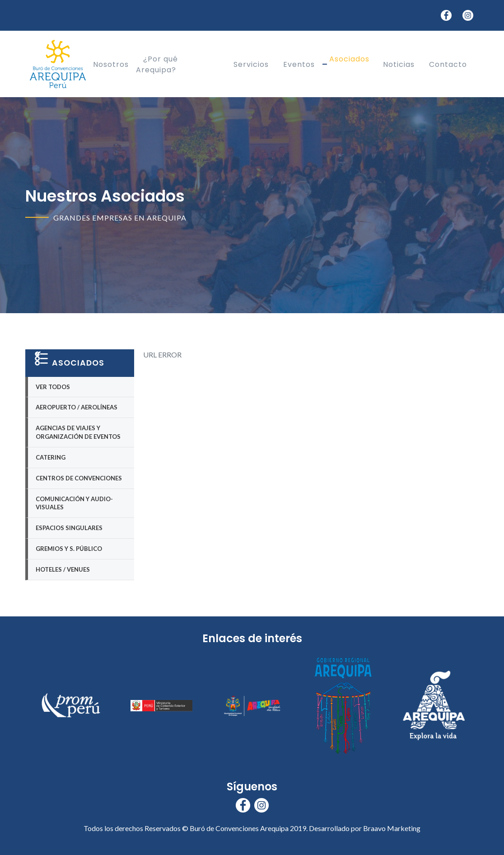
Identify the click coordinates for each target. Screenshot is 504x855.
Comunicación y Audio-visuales (74, 503)
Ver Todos (53, 387)
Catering (51, 457)
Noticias (399, 64)
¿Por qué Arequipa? (157, 64)
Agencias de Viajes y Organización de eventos (78, 432)
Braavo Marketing (392, 828)
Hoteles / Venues (63, 569)
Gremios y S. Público (69, 549)
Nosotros (111, 64)
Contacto (448, 64)
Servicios (251, 64)
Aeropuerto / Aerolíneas (77, 407)
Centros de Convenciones (79, 478)
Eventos (299, 64)
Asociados (349, 59)
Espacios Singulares (69, 528)
